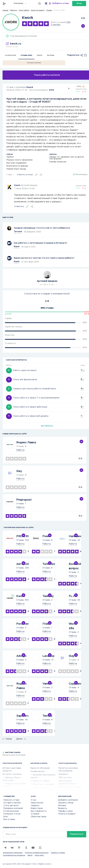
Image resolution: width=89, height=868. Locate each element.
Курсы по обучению (40, 768)
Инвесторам (37, 808)
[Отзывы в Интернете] (10, 3)
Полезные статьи (12, 814)
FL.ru (73, 596)
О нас (34, 800)
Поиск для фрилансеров (25, 380)
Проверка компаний (13, 808)
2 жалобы (56, 25)
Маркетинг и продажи (44, 784)
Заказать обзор (66, 803)
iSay (19, 471)
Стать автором (11, 806)
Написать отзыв (11, 800)
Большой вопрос (75, 566)
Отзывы (20, 504)
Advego (21, 656)
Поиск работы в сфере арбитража (30, 407)
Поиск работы (24, 10)
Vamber (48, 684)
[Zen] (26, 848)
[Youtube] (33, 848)
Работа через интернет (25, 371)
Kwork (30, 87)
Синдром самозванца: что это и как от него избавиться (42, 228)
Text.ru (47, 716)
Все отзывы (9, 819)
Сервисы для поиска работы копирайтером (35, 389)
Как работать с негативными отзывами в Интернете (40, 243)
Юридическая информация (13, 853)
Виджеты (63, 808)
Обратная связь (39, 817)
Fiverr (46, 536)
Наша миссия (37, 803)
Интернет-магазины (12, 774)
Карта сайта (39, 855)
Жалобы (51, 55)
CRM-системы (65, 778)
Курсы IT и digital (41, 781)
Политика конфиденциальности (37, 853)
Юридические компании (70, 787)
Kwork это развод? (38, 10)
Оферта (30, 855)
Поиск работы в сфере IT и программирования (36, 398)
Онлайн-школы (37, 772)
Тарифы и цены (65, 811)
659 (68, 22)
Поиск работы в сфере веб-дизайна (31, 416)
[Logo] (11, 22)
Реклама (62, 806)
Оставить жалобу (12, 803)
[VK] (12, 848)
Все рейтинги (47, 426)
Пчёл (46, 624)
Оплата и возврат (67, 814)
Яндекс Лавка (26, 442)
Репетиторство (41, 788)
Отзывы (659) (26, 55)
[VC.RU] (40, 848)
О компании (10, 55)
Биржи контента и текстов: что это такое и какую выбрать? (44, 258)
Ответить (19, 207)
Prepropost (24, 500)
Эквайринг (64, 774)
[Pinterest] (19, 848)
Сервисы (35, 806)
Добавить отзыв (61, 3)
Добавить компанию (68, 800)
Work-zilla (73, 626)
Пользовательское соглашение (14, 855)
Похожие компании (34, 63)
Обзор (40, 55)
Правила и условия (58, 853)
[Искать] (35, 3)
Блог (6, 817)
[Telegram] (5, 848)
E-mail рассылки (11, 811)
